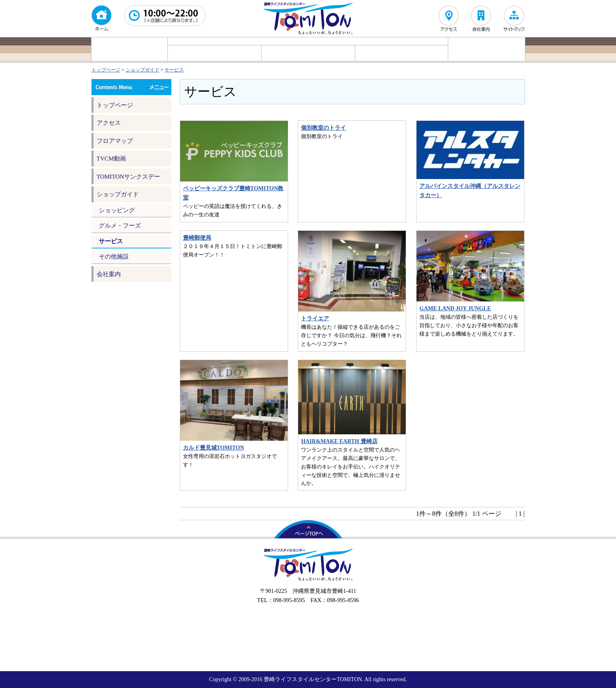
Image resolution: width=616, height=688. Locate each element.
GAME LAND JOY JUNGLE (455, 308)
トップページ (106, 70)
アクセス (109, 123)
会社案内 (109, 274)
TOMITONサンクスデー (129, 177)
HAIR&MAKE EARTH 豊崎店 (339, 441)
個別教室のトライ (323, 128)
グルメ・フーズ (308, 53)
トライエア (315, 319)
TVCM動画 (111, 159)
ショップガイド (142, 70)
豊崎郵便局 (197, 238)
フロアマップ (486, 49)
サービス (402, 53)
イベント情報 (130, 49)
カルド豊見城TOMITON (214, 448)
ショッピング (214, 53)
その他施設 (114, 256)
